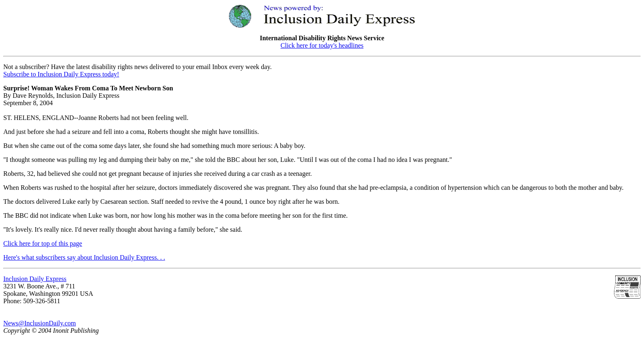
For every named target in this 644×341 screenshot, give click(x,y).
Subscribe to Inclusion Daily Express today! (61, 74)
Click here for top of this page (43, 243)
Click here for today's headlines (322, 45)
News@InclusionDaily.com (40, 323)
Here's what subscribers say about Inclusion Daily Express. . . (84, 257)
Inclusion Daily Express (35, 279)
